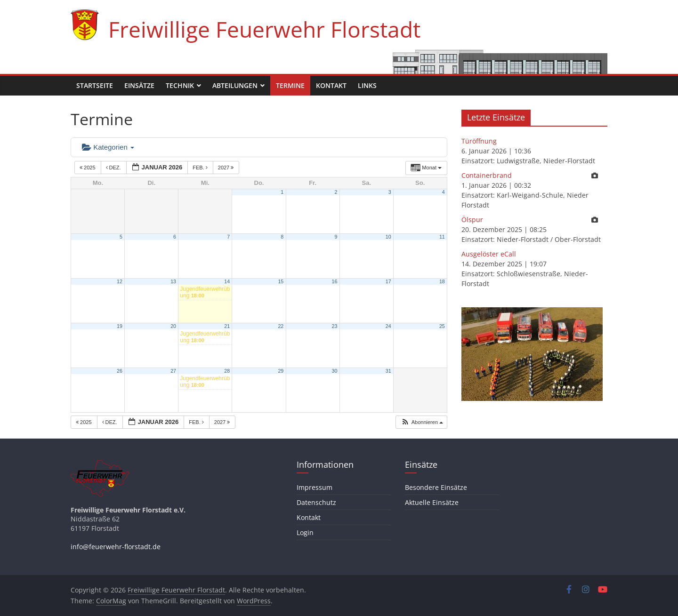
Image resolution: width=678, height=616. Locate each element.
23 (335, 326)
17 (388, 281)
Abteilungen (235, 85)
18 (442, 281)
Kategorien (108, 147)
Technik (180, 85)
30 (335, 371)
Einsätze (139, 85)
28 (227, 371)
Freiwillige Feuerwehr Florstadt (264, 29)
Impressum (315, 487)
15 (281, 281)
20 (173, 326)
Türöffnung (479, 141)
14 (227, 281)
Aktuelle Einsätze (432, 502)
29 (281, 371)
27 (173, 371)
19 (120, 326)
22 (281, 326)
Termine (290, 85)
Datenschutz (316, 502)
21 (227, 326)
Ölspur (472, 220)
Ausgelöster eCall (489, 254)
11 (442, 237)
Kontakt (331, 85)
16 (335, 281)
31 (388, 371)
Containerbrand (487, 175)
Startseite (95, 85)
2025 (88, 168)
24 (388, 326)
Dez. (114, 168)
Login (305, 532)
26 (120, 371)
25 (442, 326)
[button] (422, 422)
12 (120, 281)
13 (173, 281)
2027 (227, 168)
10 (388, 237)
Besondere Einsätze (436, 487)
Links (367, 85)
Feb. (201, 168)
